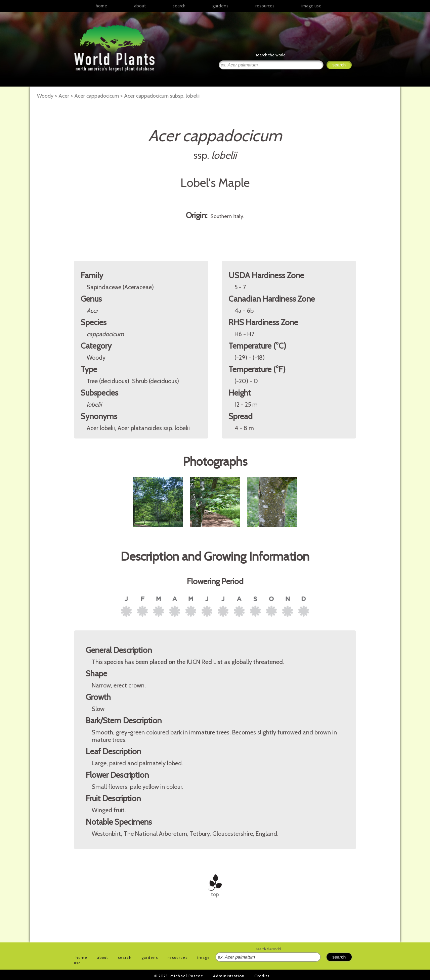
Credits (262, 976)
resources (178, 958)
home (101, 6)
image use (311, 6)
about (140, 6)
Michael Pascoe (187, 976)
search (179, 6)
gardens (220, 6)
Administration (229, 976)
